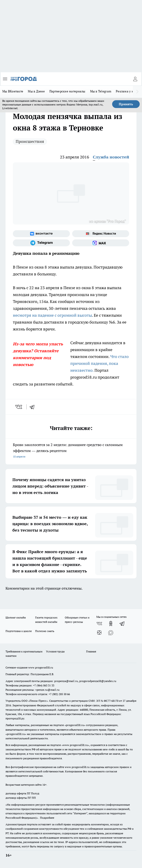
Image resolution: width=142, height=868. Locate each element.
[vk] (19, 407)
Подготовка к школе (19, 631)
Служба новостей (111, 157)
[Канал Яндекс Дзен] (99, 633)
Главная (91, 651)
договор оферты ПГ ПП (21, 798)
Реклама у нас (126, 91)
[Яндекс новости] (101, 234)
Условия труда (55, 651)
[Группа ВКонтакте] (41, 234)
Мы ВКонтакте (13, 91)
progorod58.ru (75, 725)
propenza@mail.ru (66, 681)
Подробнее (47, 818)
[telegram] (34, 407)
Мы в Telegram (101, 91)
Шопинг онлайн (16, 617)
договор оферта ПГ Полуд (22, 793)
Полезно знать (45, 631)
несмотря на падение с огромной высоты (52, 315)
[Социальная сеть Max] (101, 243)
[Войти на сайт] (135, 79)
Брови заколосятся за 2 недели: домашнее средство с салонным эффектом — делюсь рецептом (71, 451)
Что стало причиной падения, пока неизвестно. (99, 363)
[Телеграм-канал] (41, 243)
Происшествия (30, 141)
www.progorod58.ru (41, 667)
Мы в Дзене (36, 91)
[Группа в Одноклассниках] (111, 624)
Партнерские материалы (67, 91)
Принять (126, 104)
